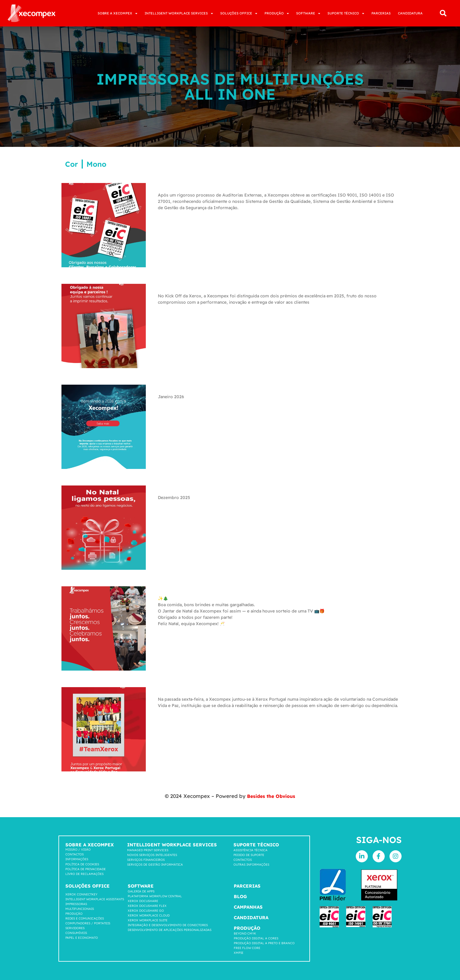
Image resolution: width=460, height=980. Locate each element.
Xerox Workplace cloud (149, 915)
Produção (74, 914)
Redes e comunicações (85, 918)
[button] (443, 13)
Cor (72, 164)
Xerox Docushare (143, 901)
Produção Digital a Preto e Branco (264, 943)
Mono (96, 164)
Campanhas (248, 907)
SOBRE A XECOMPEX (117, 13)
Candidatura (251, 918)
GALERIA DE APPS (141, 891)
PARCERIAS (381, 13)
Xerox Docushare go (146, 911)
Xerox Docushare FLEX (147, 906)
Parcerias (247, 886)
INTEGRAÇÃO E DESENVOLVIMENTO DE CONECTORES (168, 925)
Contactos (75, 854)
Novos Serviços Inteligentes (152, 855)
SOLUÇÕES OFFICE (239, 13)
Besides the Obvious (271, 796)
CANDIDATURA (410, 13)
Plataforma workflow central (155, 896)
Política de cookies (82, 864)
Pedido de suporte (249, 855)
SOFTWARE (308, 13)
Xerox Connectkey (81, 894)
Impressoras (76, 904)
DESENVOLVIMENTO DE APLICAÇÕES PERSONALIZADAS (170, 930)
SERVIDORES (75, 928)
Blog (240, 896)
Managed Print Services (148, 850)
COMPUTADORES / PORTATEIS (88, 923)
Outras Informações (251, 865)
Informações (77, 859)
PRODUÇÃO (277, 13)
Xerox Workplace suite (148, 920)
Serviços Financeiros (146, 860)
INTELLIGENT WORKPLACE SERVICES (179, 13)
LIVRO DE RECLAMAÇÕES (84, 874)
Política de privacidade (86, 869)
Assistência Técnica (250, 850)
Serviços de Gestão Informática (155, 865)
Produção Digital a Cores (256, 938)
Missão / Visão (78, 850)
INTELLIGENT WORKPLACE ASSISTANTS (95, 899)
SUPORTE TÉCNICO (346, 13)
